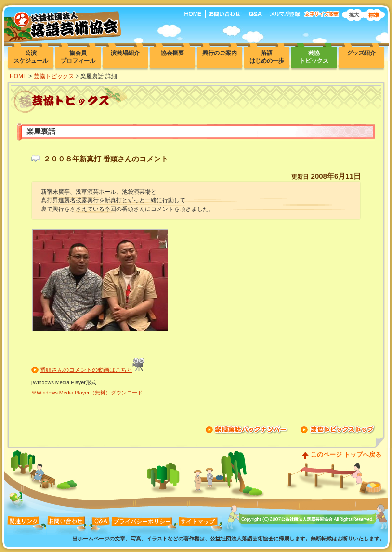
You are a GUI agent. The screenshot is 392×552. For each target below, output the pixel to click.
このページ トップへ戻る (346, 454)
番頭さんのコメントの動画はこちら (86, 370)
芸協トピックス (54, 76)
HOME (18, 76)
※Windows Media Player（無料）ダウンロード (87, 393)
